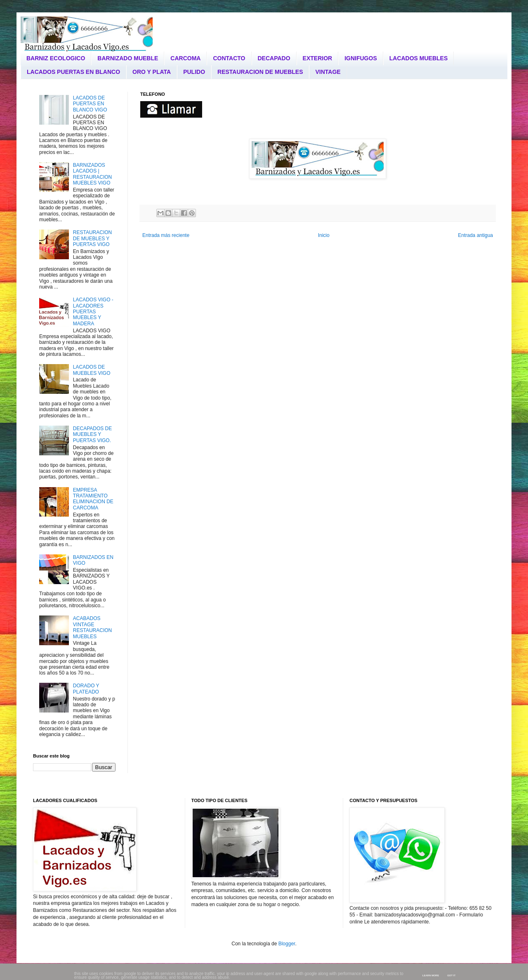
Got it (451, 975)
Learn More (431, 975)
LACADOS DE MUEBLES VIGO (92, 370)
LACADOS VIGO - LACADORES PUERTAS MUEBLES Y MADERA (93, 312)
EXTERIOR (318, 58)
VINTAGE (328, 72)
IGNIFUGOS (361, 58)
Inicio (324, 235)
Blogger (287, 944)
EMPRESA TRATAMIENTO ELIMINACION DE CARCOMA (93, 499)
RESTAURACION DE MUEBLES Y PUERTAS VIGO (92, 238)
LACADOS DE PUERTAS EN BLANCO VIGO (90, 104)
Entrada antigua (475, 235)
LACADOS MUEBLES (419, 58)
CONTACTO (229, 58)
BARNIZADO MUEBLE (128, 58)
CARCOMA (185, 58)
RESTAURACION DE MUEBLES (260, 72)
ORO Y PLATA (152, 72)
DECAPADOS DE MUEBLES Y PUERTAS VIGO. (92, 434)
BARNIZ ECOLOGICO (56, 58)
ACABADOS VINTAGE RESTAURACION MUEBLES (92, 627)
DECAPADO (274, 58)
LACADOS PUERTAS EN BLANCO (73, 72)
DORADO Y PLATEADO (86, 689)
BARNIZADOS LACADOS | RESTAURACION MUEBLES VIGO (92, 174)
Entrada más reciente (166, 235)
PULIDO (194, 72)
